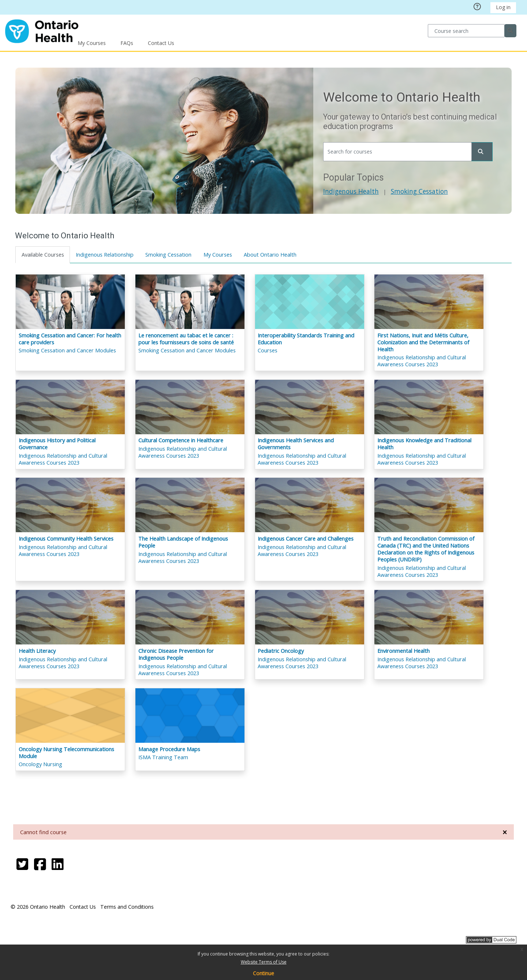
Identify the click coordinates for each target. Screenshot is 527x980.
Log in (503, 7)
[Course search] (466, 31)
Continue (263, 973)
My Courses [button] (92, 43)
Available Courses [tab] (43, 255)
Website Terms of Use (264, 962)
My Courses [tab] (218, 255)
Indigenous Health (351, 191)
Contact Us (161, 43)
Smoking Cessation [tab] (169, 255)
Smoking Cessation (419, 191)
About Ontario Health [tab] (270, 255)
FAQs (127, 43)
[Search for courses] (397, 152)
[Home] (42, 30)
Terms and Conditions (127, 907)
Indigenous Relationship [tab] (105, 255)
